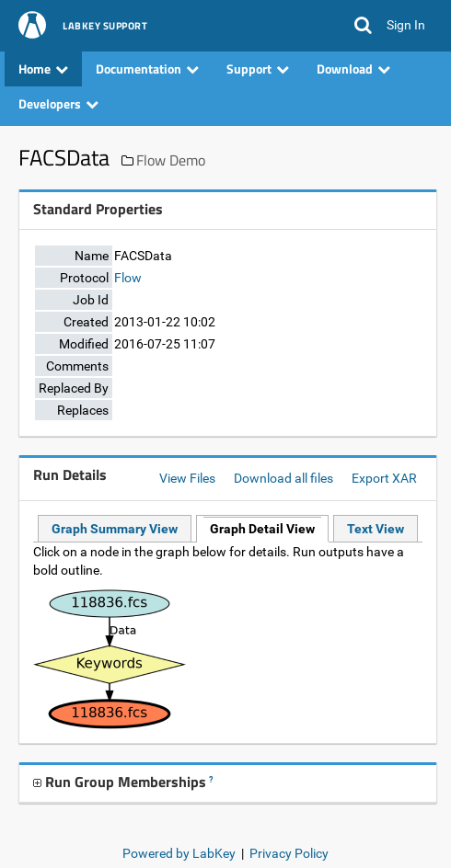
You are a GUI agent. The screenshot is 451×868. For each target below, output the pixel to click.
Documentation (147, 69)
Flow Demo (171, 160)
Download (353, 69)
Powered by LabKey (179, 853)
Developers (58, 103)
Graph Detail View (262, 529)
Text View (376, 529)
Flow (128, 278)
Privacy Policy (289, 853)
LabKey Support (105, 27)
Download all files (283, 478)
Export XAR (384, 478)
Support (258, 69)
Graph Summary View (115, 529)
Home (43, 69)
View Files (187, 478)
